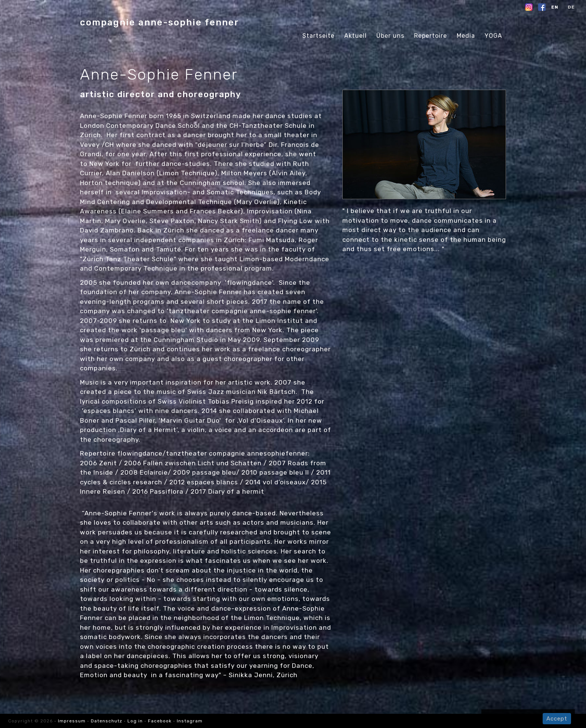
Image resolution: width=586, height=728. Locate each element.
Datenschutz (107, 721)
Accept (557, 719)
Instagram (190, 721)
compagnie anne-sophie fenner (160, 22)
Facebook (160, 721)
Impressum (73, 721)
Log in (135, 721)
